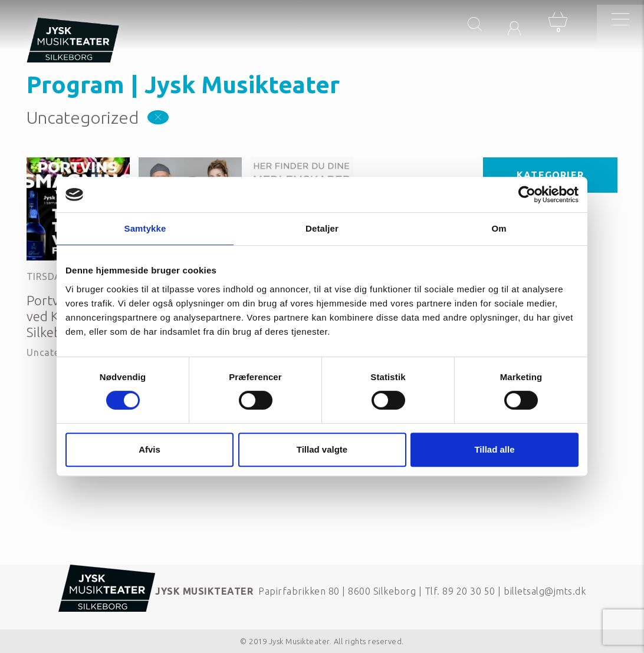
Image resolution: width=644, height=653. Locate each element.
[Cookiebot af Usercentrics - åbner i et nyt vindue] (527, 194)
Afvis (149, 449)
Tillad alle (494, 449)
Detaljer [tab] (322, 228)
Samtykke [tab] (145, 228)
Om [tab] (499, 228)
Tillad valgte (322, 449)
